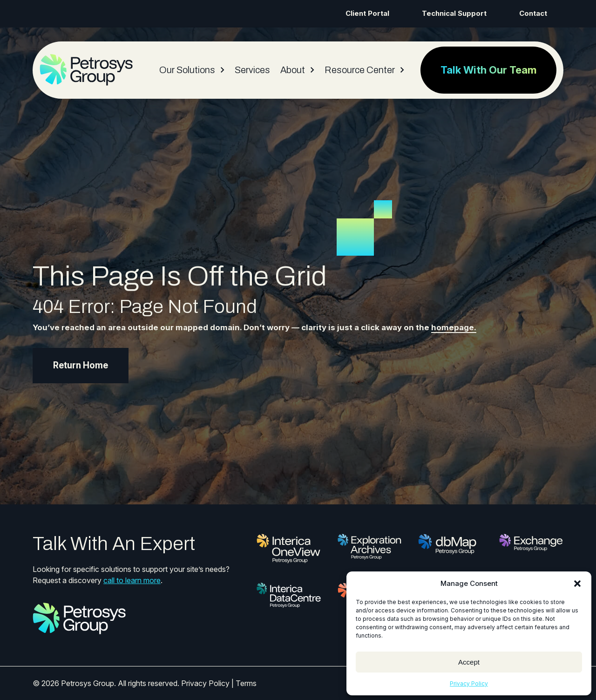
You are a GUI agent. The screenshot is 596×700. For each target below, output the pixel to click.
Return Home (81, 365)
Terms (246, 683)
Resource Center (360, 70)
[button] (577, 584)
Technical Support (454, 13)
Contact (533, 13)
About (293, 70)
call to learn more (132, 580)
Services (252, 70)
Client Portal (367, 13)
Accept (469, 662)
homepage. (454, 327)
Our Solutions (187, 70)
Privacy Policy (469, 683)
